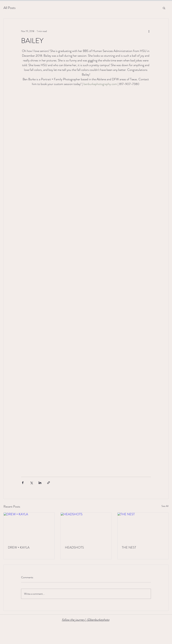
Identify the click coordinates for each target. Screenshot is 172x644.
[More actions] (149, 31)
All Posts (9, 8)
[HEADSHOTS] (86, 527)
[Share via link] (49, 483)
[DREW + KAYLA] (29, 527)
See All (165, 506)
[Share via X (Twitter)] (31, 483)
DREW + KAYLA (19, 547)
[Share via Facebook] (23, 483)
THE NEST (129, 547)
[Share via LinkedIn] (40, 483)
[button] (164, 8)
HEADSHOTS (74, 547)
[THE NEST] (143, 527)
